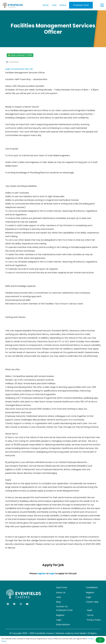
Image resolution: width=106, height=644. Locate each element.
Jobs (59, 597)
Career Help (92, 602)
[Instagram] (21, 604)
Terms (90, 615)
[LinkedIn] (8, 604)
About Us (61, 593)
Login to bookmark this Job (19, 69)
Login (89, 597)
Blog (58, 602)
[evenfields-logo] (13, 5)
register (42, 573)
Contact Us (62, 607)
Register (90, 593)
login (52, 573)
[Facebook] (14, 604)
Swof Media (80, 633)
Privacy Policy (94, 620)
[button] (102, 5)
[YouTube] (27, 604)
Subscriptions (63, 625)
